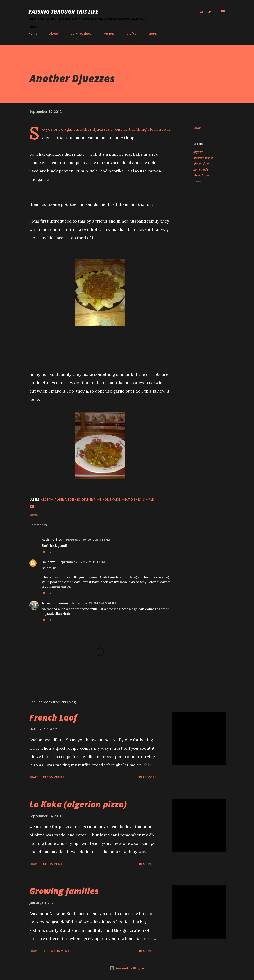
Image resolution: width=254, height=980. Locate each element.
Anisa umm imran (55, 603)
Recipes (109, 34)
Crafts (131, 34)
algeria (198, 152)
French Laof (53, 717)
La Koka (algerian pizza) (78, 804)
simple (198, 181)
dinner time (201, 164)
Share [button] (198, 128)
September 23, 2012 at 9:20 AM (94, 603)
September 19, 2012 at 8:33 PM (88, 540)
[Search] (206, 12)
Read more (148, 777)
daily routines (81, 34)
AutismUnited (52, 540)
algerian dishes (203, 158)
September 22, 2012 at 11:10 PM (82, 562)
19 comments (53, 777)
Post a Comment (56, 951)
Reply (47, 552)
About (54, 34)
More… (153, 34)
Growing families (64, 891)
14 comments (53, 864)
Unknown (49, 562)
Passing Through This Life (63, 12)
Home (33, 34)
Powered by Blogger (127, 968)
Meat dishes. (202, 175)
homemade (201, 169)
